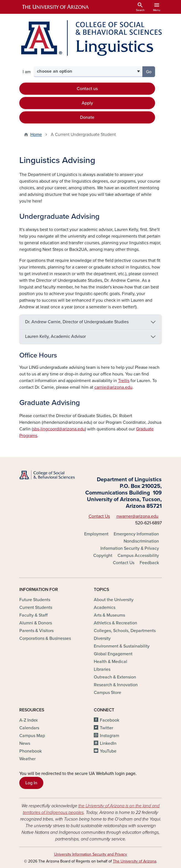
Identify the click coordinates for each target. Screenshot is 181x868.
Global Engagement (113, 654)
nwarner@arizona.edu (137, 516)
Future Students (35, 600)
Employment (96, 534)
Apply (87, 103)
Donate (87, 117)
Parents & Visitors (36, 631)
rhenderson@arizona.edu (67, 422)
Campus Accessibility (138, 556)
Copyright (103, 556)
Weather (27, 759)
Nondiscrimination (141, 541)
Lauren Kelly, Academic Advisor (55, 336)
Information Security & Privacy (130, 548)
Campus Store (107, 693)
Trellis (124, 381)
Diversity (102, 638)
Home (36, 135)
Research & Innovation (116, 685)
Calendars (29, 728)
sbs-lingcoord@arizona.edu (59, 429)
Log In (31, 783)
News (25, 743)
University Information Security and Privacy (91, 854)
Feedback (149, 563)
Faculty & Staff (33, 615)
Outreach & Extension (115, 677)
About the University (114, 600)
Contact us (87, 89)
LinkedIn (108, 743)
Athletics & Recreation (115, 623)
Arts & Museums (109, 615)
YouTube (108, 751)
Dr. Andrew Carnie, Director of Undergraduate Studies (77, 322)
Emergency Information (136, 534)
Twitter (107, 728)
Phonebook (30, 751)
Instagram (110, 736)
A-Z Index (29, 720)
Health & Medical (111, 662)
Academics (105, 607)
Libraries (102, 669)
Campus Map (32, 736)
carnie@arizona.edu (113, 387)
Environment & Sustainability (122, 646)
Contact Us (99, 516)
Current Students (36, 607)
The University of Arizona (135, 861)
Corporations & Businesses (45, 638)
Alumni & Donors (36, 623)
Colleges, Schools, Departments (125, 631)
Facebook (110, 720)
